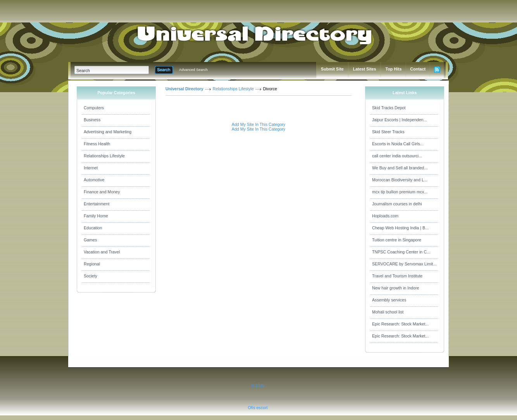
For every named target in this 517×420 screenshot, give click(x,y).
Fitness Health (97, 144)
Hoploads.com (385, 216)
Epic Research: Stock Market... (400, 324)
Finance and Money (102, 192)
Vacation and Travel (102, 252)
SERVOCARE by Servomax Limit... (404, 264)
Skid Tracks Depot (389, 108)
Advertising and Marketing (108, 132)
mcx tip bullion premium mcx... (400, 192)
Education (93, 228)
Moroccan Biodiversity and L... (400, 180)
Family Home (96, 216)
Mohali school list (388, 312)
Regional (92, 264)
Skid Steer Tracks (388, 132)
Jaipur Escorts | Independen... (399, 120)
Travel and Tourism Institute (397, 276)
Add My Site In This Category (258, 124)
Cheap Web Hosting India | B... (400, 228)
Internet (91, 168)
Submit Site (332, 69)
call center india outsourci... (397, 156)
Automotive (94, 180)
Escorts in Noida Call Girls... (398, 144)
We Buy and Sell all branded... (400, 168)
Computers (94, 108)
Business (92, 120)
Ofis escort (258, 408)
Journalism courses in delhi (397, 204)
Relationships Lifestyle (104, 156)
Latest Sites (365, 69)
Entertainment (97, 204)
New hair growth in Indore (396, 288)
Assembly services (389, 300)
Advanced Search (193, 70)
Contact (418, 69)
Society (90, 276)
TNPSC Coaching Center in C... (401, 252)
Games (90, 240)
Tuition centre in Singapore (397, 240)
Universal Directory (184, 89)
